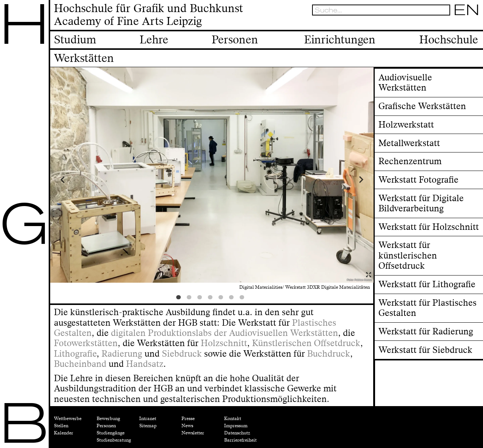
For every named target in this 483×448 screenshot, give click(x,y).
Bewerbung (108, 419)
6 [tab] (233, 299)
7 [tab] (243, 299)
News (187, 426)
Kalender (64, 433)
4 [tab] (212, 299)
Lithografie (75, 354)
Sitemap (148, 426)
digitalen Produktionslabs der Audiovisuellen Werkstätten (225, 333)
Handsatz (145, 364)
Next (333, 179)
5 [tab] (222, 299)
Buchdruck (329, 354)
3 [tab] (201, 299)
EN (467, 10)
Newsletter (193, 433)
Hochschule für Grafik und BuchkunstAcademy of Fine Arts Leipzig (148, 15)
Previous (91, 179)
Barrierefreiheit (240, 440)
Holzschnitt (224, 343)
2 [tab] (191, 299)
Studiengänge (111, 433)
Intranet (148, 419)
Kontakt (233, 419)
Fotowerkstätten (86, 343)
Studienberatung (114, 440)
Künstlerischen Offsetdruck (306, 343)
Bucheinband (80, 364)
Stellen (61, 426)
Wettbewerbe (68, 419)
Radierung (122, 354)
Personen (106, 426)
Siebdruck (182, 354)
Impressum (236, 426)
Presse (188, 419)
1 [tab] (180, 299)
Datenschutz (237, 433)
